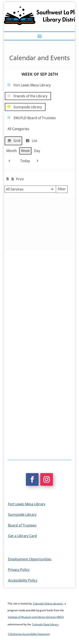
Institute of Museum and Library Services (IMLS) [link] (36, 617)
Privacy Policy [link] (19, 570)
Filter (63, 190)
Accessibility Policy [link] (23, 580)
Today (23, 161)
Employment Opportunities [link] (30, 559)
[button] (40, 36)
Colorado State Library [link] (45, 624)
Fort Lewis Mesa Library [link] (27, 504)
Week (25, 151)
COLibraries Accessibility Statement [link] (29, 634)
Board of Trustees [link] (22, 525)
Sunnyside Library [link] (22, 515)
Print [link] (15, 180)
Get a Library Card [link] (22, 536)
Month (12, 151)
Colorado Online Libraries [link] (48, 604)
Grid (13, 141)
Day (37, 151)
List (31, 141)
